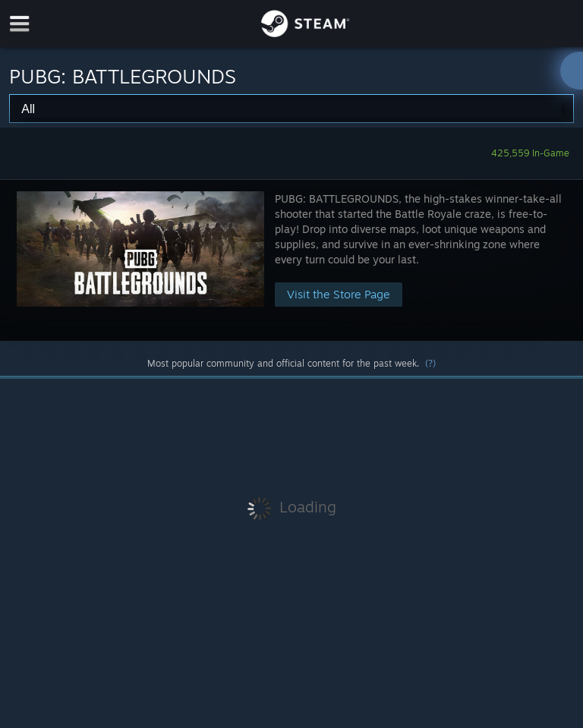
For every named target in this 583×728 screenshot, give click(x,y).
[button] (291, 260)
